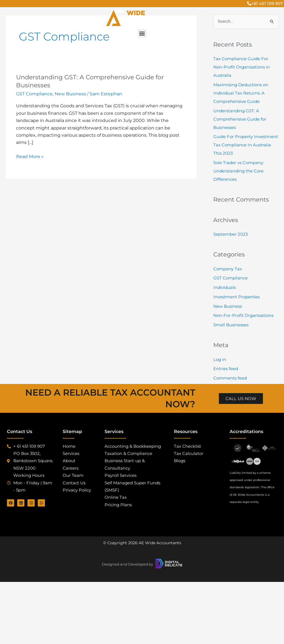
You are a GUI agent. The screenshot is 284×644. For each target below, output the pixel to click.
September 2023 (230, 234)
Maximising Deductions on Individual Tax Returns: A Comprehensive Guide (241, 93)
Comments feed (230, 378)
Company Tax (228, 269)
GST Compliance (34, 94)
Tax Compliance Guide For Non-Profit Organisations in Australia (242, 67)
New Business (70, 94)
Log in (220, 359)
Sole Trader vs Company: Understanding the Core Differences (239, 171)
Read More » (30, 156)
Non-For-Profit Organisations (243, 315)
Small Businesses (231, 325)
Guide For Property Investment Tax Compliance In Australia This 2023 (246, 145)
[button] (142, 33)
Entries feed (226, 369)
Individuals (225, 287)
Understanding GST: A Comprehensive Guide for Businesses (240, 119)
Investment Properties (236, 297)
